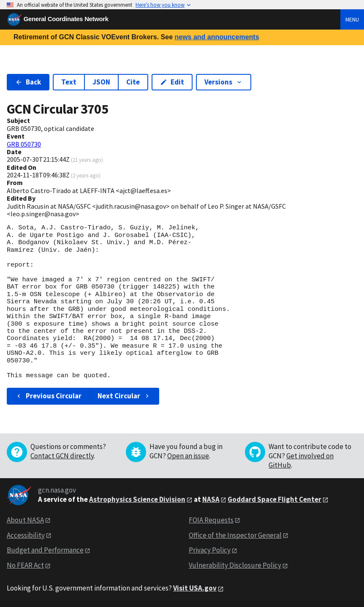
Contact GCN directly (62, 456)
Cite (133, 82)
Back (28, 82)
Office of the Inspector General (235, 535)
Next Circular (124, 396)
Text (69, 82)
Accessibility (26, 535)
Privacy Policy (210, 550)
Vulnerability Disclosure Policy (235, 565)
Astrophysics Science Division (137, 499)
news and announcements (217, 37)
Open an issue (188, 456)
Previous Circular (48, 396)
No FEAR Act (25, 565)
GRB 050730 (24, 144)
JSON (101, 82)
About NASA (25, 520)
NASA (211, 499)
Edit (172, 82)
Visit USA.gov (195, 588)
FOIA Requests (211, 520)
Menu (352, 19)
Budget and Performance (45, 550)
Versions (224, 82)
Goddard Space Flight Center (274, 499)
